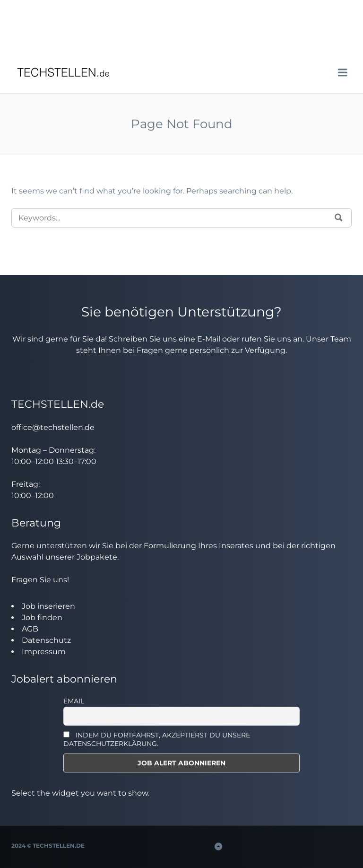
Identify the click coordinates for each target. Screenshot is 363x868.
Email (74, 701)
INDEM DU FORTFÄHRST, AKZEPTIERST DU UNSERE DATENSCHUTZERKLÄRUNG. (157, 739)
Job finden (42, 618)
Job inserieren (48, 606)
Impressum (44, 652)
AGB (30, 629)
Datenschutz (46, 640)
